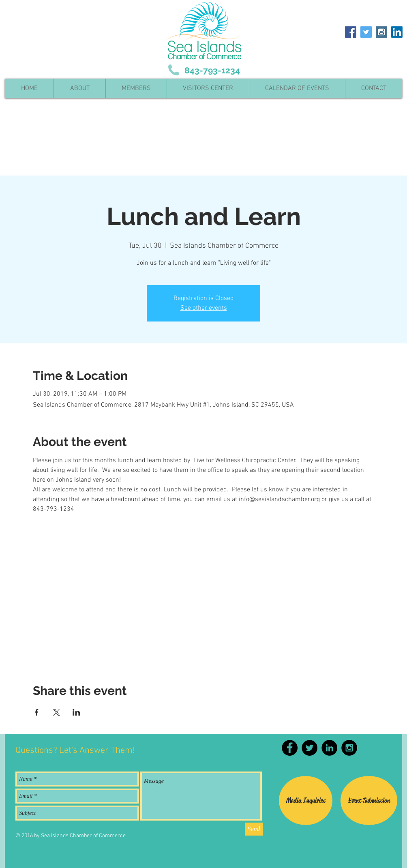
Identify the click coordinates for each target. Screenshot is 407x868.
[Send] (254, 829)
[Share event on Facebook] (37, 712)
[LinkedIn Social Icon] (397, 32)
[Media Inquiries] (306, 800)
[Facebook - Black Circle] (290, 748)
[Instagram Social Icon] (381, 32)
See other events (204, 308)
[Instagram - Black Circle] (349, 748)
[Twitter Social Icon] (366, 32)
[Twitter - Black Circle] (310, 748)
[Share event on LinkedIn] (76, 712)
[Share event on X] (57, 712)
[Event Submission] (369, 800)
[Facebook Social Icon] (351, 32)
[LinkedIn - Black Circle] (329, 748)
